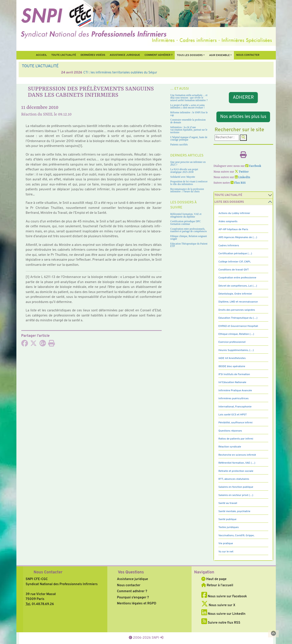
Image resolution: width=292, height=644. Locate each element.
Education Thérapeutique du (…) (238, 318)
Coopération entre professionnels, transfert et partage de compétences (189, 230)
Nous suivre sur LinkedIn (223, 614)
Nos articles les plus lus (243, 117)
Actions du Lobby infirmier (234, 213)
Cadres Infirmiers (229, 246)
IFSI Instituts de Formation (234, 374)
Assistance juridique (125, 55)
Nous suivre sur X (218, 605)
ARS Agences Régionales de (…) (238, 237)
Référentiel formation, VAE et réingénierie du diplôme (186, 215)
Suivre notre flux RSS (221, 623)
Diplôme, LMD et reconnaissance (238, 302)
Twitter (242, 172)
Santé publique (227, 519)
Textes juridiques (229, 527)
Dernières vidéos (93, 55)
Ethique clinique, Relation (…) (236, 334)
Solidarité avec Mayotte (183, 177)
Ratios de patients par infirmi (236, 439)
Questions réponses (230, 431)
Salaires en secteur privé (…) (236, 495)
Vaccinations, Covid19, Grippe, (236, 536)
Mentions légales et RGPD (137, 604)
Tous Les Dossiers (190, 55)
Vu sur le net (226, 552)
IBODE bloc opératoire (232, 366)
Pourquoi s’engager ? (133, 598)
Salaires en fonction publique (236, 487)
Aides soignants (228, 222)
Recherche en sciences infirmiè (237, 455)
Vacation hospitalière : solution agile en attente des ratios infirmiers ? (95, 73)
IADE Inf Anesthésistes (232, 358)
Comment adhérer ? (132, 591)
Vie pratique (226, 544)
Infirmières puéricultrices (233, 399)
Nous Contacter (48, 572)
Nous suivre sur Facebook (224, 597)
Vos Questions (131, 572)
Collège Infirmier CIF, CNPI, (235, 262)
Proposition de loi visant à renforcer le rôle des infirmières (189, 183)
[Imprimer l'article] (51, 345)
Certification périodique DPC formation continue (186, 223)
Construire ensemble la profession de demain (188, 121)
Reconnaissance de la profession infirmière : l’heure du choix (187, 190)
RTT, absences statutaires (234, 479)
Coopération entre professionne (237, 278)
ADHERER (243, 98)
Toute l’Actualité (64, 55)
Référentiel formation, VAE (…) (237, 463)
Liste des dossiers (229, 202)
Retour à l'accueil (217, 585)
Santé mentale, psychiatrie (234, 511)
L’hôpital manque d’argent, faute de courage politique (189, 139)
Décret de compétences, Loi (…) (238, 286)
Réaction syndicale (230, 447)
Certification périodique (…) (235, 254)
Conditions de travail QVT (234, 270)
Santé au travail (228, 503)
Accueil (41, 55)
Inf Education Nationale (232, 382)
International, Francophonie (235, 407)
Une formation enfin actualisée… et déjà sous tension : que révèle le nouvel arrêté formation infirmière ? (189, 98)
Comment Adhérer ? (159, 55)
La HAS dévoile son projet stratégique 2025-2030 (184, 171)
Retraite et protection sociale (236, 471)
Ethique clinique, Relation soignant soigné (189, 238)
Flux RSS (238, 183)
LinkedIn (243, 177)
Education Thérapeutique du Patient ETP (189, 245)
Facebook (253, 166)
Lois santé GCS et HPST (233, 415)
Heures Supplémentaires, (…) (236, 350)
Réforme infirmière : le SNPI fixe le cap (189, 114)
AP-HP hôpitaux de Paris (233, 229)
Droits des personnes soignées (237, 310)
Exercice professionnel (232, 342)
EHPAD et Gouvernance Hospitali (238, 326)
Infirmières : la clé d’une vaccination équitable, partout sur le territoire (189, 130)
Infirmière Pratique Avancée (235, 391)
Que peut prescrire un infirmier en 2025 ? (188, 163)
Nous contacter (248, 55)
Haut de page (214, 579)
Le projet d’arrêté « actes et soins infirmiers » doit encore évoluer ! (187, 107)
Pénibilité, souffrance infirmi (235, 423)
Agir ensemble (219, 55)
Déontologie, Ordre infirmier (235, 294)
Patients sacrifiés (179, 145)
